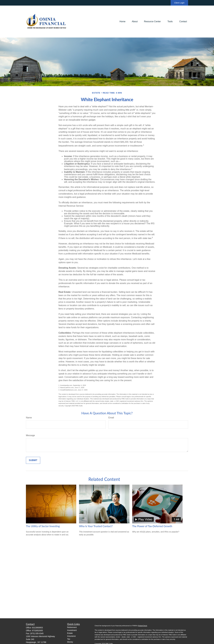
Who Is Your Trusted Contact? (96, 526)
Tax (69, 639)
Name (29, 418)
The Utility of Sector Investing (43, 526)
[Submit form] (33, 460)
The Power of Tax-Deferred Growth (152, 526)
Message (30, 435)
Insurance (71, 636)
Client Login (179, 3)
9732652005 (37, 631)
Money (70, 642)
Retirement (72, 627)
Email (111, 418)
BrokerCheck (143, 626)
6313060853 (37, 628)
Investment (72, 630)
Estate (70, 633)
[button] (122, 22)
